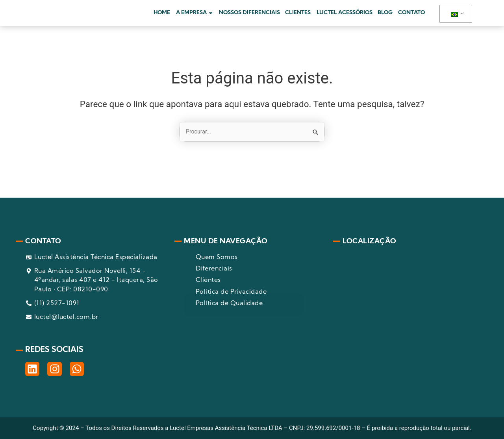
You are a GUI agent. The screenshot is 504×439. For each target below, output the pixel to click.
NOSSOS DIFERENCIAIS (249, 18)
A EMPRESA (195, 18)
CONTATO (411, 18)
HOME (162, 18)
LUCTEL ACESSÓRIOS (345, 18)
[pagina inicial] (82, 18)
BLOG (385, 18)
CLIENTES (298, 18)
